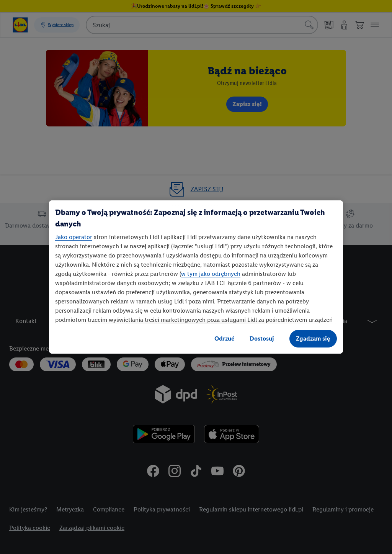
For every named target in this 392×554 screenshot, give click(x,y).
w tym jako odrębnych (211, 274)
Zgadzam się (313, 338)
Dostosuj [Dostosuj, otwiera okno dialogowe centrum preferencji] (262, 338)
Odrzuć (224, 338)
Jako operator (74, 237)
